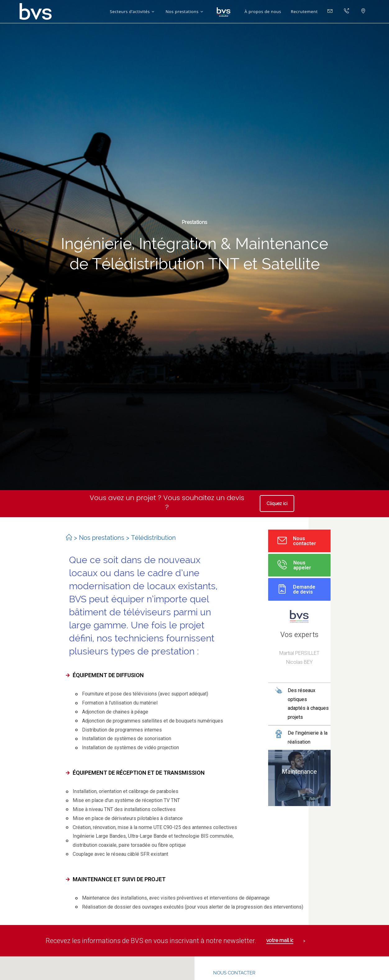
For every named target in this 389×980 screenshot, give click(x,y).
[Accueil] (69, 538)
